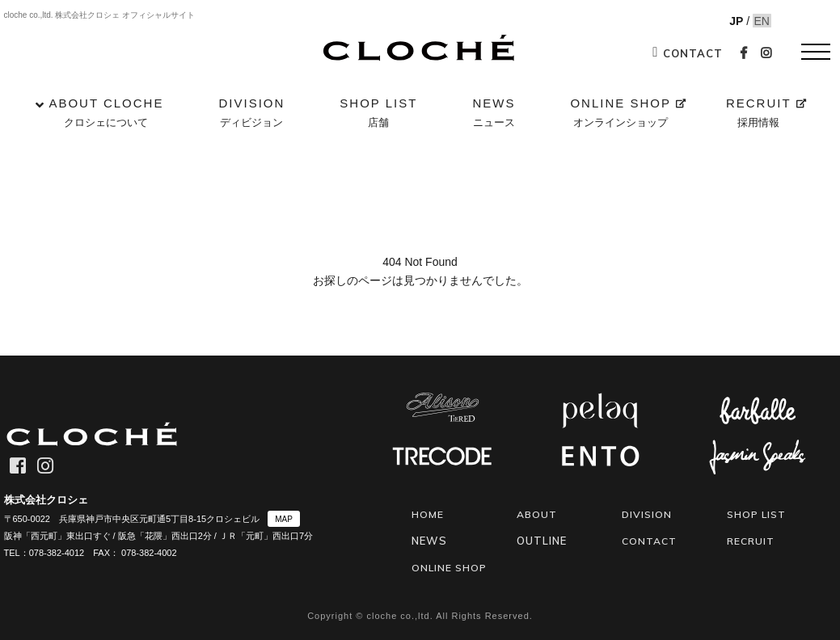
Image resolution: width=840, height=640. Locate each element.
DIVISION (251, 114)
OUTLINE (542, 540)
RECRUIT (759, 114)
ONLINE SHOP (621, 114)
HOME (428, 514)
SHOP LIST (378, 114)
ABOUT (538, 514)
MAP (284, 519)
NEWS (494, 114)
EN (755, 21)
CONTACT (687, 53)
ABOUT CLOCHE (106, 114)
